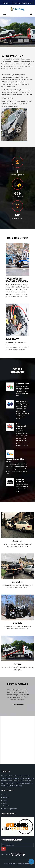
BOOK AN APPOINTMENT (23, 3)
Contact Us (6, 806)
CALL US (7, 3)
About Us (5, 798)
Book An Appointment (9, 809)
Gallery (4, 803)
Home (4, 795)
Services (5, 800)
